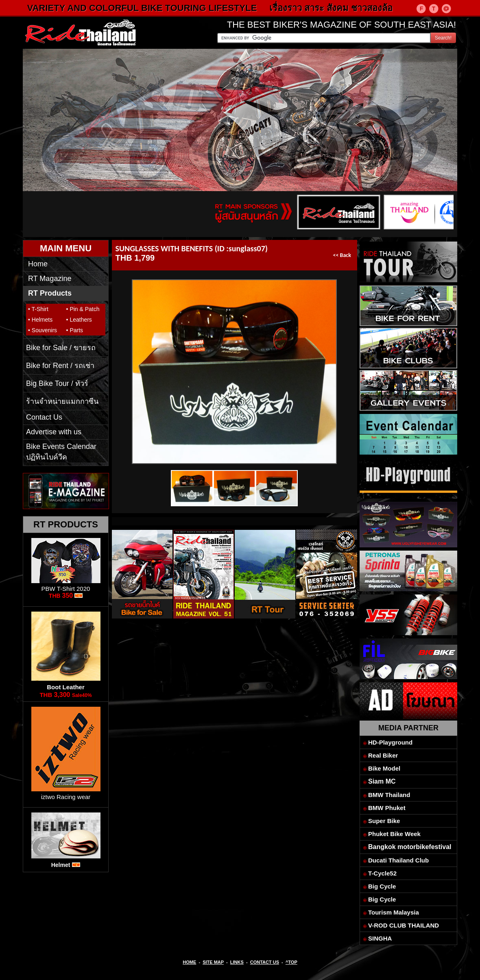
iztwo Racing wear (66, 797)
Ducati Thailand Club (398, 860)
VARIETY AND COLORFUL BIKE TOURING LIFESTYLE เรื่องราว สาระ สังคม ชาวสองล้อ (221, 8)
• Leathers (79, 320)
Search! (443, 38)
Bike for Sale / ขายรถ (61, 348)
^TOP (291, 962)
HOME (189, 962)
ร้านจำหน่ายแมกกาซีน (62, 401)
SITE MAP (213, 962)
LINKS (237, 962)
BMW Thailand (389, 795)
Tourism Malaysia (394, 912)
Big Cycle (382, 886)
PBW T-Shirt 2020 (66, 589)
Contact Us (44, 417)
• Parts (75, 330)
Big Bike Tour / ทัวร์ (57, 383)
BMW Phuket (387, 808)
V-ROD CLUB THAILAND (404, 925)
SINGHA (380, 938)
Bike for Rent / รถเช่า (60, 366)
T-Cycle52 (382, 873)
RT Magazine (50, 279)
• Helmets (40, 320)
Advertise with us (54, 432)
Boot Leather (66, 687)
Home (38, 264)
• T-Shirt (38, 309)
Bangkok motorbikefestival (410, 847)
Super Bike (384, 821)
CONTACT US (265, 962)
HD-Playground (390, 742)
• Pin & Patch (83, 309)
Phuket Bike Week (394, 834)
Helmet (61, 865)
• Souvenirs (43, 330)
